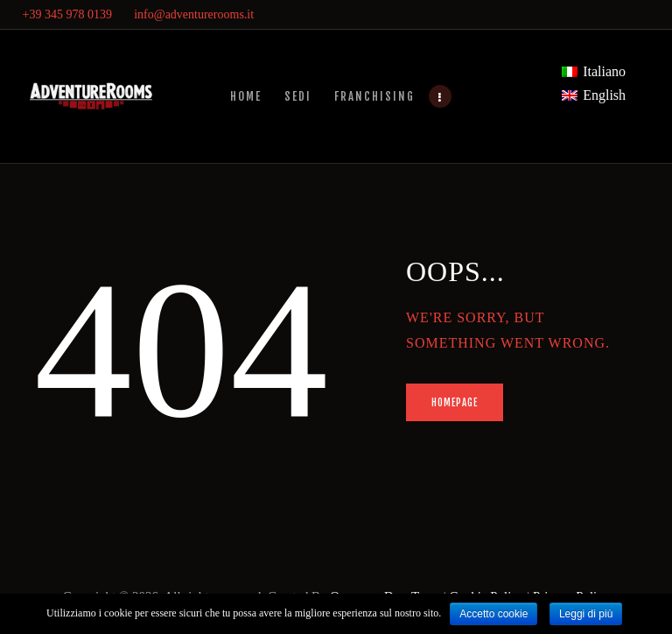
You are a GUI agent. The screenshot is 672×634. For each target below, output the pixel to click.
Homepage (455, 403)
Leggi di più (586, 614)
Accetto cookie (493, 614)
